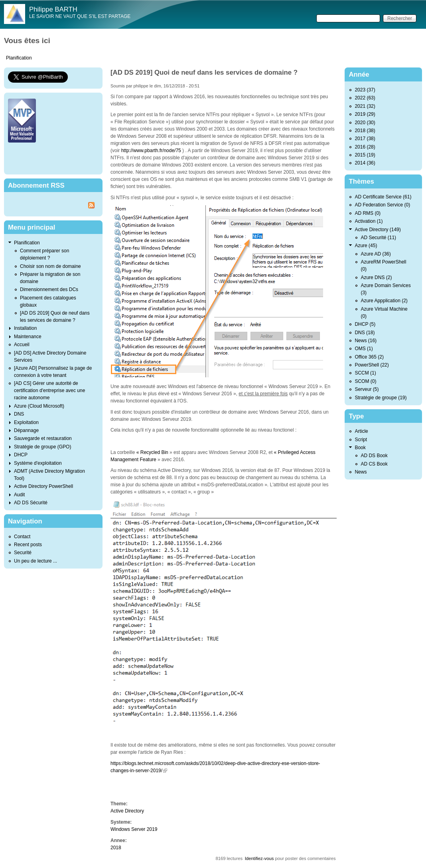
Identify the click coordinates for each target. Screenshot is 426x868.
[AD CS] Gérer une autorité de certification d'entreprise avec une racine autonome (49, 390)
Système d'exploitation (38, 463)
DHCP (21, 455)
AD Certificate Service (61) (383, 197)
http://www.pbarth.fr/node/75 (151, 151)
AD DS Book (374, 456)
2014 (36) (365, 163)
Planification (19, 58)
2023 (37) (365, 90)
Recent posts (28, 545)
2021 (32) (365, 106)
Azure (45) (366, 246)
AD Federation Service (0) (382, 205)
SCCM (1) (365, 373)
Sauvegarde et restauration (43, 438)
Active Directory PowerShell (43, 486)
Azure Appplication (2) (384, 301)
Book (360, 448)
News (361, 472)
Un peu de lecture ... (35, 561)
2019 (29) (365, 114)
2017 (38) (365, 139)
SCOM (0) (365, 381)
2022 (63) (365, 98)
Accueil (22, 345)
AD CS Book (374, 464)
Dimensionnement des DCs (49, 289)
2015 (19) (365, 155)
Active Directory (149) (378, 230)
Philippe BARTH (53, 9)
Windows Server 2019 (134, 829)
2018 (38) (365, 131)
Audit (19, 495)
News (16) (366, 341)
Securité (23, 553)
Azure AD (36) (376, 254)
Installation (25, 328)
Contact (22, 537)
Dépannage (26, 430)
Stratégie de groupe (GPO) (42, 447)
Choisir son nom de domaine (50, 266)
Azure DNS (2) (376, 277)
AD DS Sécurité (31, 503)
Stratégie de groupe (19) (381, 398)
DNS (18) (365, 333)
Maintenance (28, 337)
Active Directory (127, 811)
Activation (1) (369, 221)
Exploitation (26, 422)
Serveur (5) (367, 389)
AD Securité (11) (378, 238)
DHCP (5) (365, 324)
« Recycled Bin (153, 452)
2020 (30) (365, 123)
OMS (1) (364, 349)
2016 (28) (365, 147)
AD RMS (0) (368, 213)
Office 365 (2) (369, 357)
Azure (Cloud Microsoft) (39, 406)
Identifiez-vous (259, 858)
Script (361, 440)
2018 (116, 848)
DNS (19, 414)
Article (361, 431)
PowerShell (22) (372, 365)
